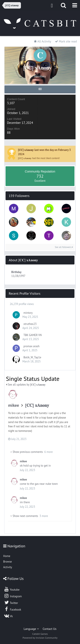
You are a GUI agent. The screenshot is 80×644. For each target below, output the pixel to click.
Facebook (12, 609)
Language (31, 629)
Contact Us (49, 629)
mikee (14, 405)
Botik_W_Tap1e (32, 357)
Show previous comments (31, 452)
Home (7, 556)
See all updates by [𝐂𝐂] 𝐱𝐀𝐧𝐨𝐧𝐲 (26, 385)
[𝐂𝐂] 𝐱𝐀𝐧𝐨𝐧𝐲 (37, 405)
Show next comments (29, 516)
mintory (28, 313)
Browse (7, 562)
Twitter (11, 602)
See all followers (64, 247)
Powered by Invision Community (40, 638)
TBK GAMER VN (33, 335)
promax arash (31, 346)
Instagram (13, 596)
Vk (8, 616)
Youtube (12, 589)
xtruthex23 (30, 324)
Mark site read (66, 41)
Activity (8, 567)
